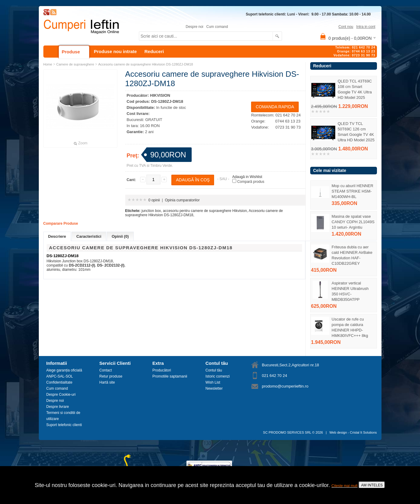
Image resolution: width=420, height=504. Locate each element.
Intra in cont (366, 27)
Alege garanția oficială (64, 370)
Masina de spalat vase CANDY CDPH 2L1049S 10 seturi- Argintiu (353, 222)
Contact (106, 370)
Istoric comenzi (218, 376)
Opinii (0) (120, 236)
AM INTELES (372, 485)
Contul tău (214, 370)
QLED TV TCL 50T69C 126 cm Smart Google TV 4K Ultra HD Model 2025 (356, 132)
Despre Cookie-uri (61, 395)
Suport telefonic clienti (64, 425)
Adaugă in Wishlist (247, 177)
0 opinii (154, 200)
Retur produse (111, 376)
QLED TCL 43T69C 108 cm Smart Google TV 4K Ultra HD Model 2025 (355, 89)
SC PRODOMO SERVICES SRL (287, 432)
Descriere (57, 236)
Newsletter (214, 388)
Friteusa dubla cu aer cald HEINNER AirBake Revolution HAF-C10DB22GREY (352, 255)
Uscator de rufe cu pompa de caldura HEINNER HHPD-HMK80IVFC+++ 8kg (350, 327)
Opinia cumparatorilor (182, 200)
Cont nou (346, 27)
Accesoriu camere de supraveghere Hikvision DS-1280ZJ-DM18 (146, 64)
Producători (162, 370)
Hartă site (107, 382)
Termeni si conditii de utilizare (63, 416)
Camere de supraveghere (75, 64)
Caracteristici (89, 236)
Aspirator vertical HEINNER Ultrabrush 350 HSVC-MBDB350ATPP (350, 291)
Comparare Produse (61, 223)
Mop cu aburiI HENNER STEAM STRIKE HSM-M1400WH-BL (353, 191)
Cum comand (217, 27)
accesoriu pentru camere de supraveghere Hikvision (205, 211)
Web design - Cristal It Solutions (353, 432)
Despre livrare (58, 407)
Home (48, 64)
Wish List (213, 382)
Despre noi (194, 27)
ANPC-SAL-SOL (60, 376)
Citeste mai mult (344, 486)
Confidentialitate (59, 382)
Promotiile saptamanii (170, 376)
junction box (151, 211)
